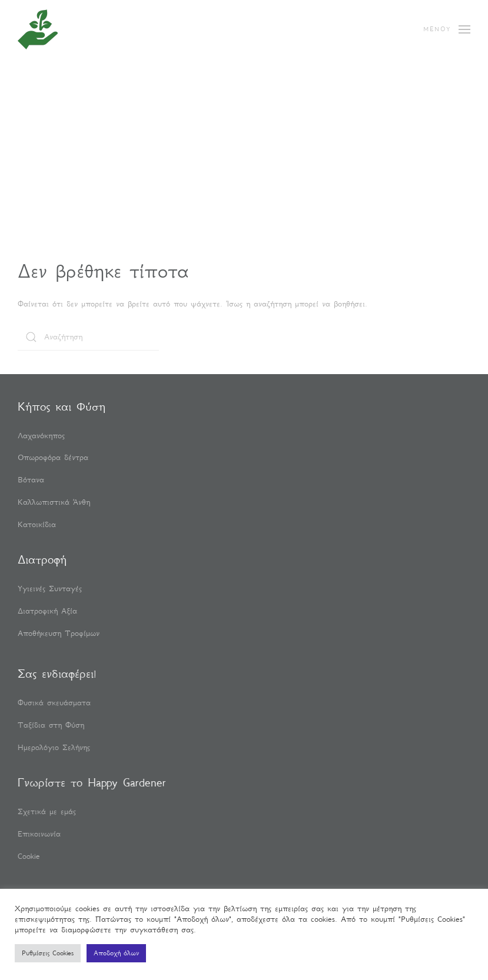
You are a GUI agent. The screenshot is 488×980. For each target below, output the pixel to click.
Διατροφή (42, 559)
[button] (447, 29)
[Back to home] (38, 29)
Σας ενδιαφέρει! (56, 674)
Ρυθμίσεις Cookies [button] (48, 953)
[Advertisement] (244, 171)
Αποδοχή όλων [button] (116, 953)
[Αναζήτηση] (88, 337)
